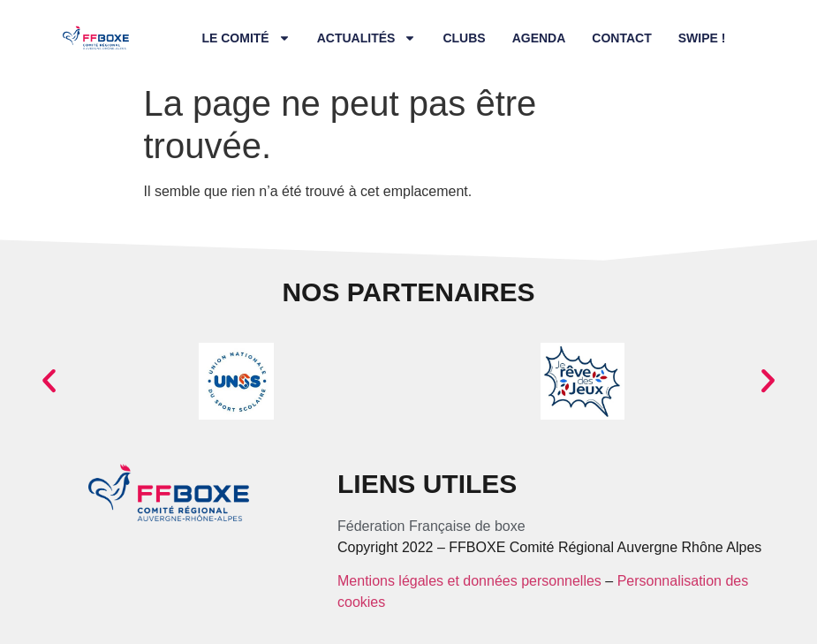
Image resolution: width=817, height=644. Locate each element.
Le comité (246, 38)
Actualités (367, 38)
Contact (621, 38)
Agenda (539, 38)
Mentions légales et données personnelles (469, 581)
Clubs (464, 38)
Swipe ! (702, 38)
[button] (49, 381)
